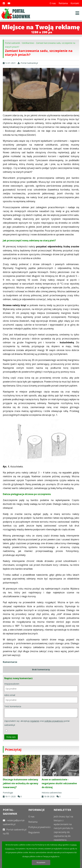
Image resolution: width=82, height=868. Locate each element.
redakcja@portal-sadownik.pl (14, 822)
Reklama (63, 3)
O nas (53, 3)
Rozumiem (41, 862)
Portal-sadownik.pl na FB (15, 831)
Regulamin (34, 832)
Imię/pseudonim (41, 687)
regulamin (35, 721)
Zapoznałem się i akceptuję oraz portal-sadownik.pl (37, 726)
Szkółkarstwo (28, 43)
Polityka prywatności (39, 827)
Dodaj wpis (11, 737)
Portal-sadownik (12, 43)
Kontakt (75, 3)
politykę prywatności (54, 721)
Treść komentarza (41, 711)
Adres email (41, 698)
